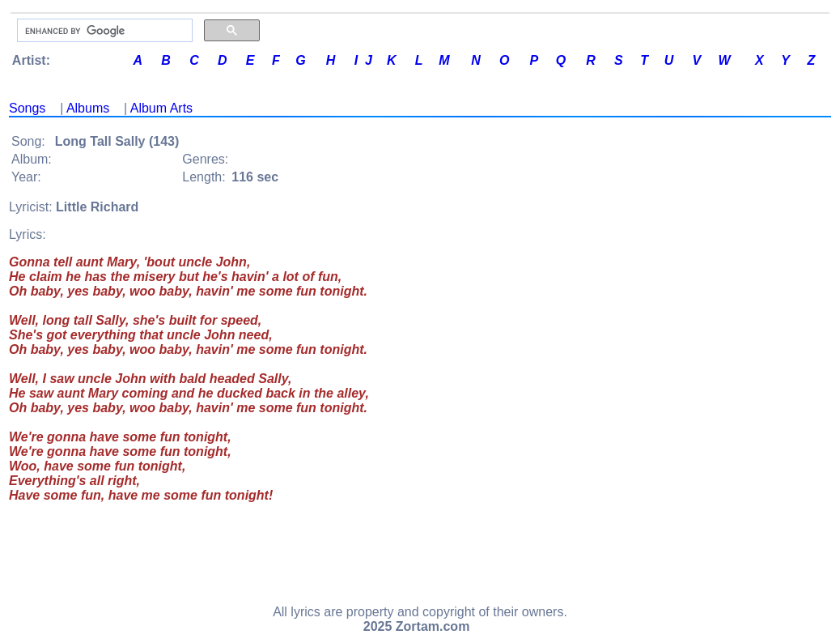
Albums (88, 108)
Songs (27, 108)
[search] (103, 31)
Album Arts (161, 108)
